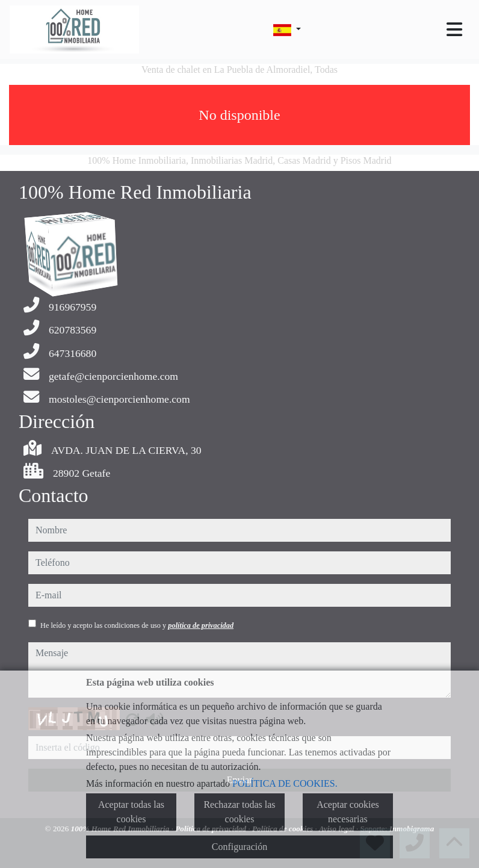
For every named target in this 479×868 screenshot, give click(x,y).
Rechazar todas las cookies (239, 812)
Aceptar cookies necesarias (348, 812)
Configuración (239, 847)
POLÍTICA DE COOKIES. (285, 783)
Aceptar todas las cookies (131, 812)
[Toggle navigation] (454, 29)
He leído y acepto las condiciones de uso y (137, 625)
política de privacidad (201, 625)
